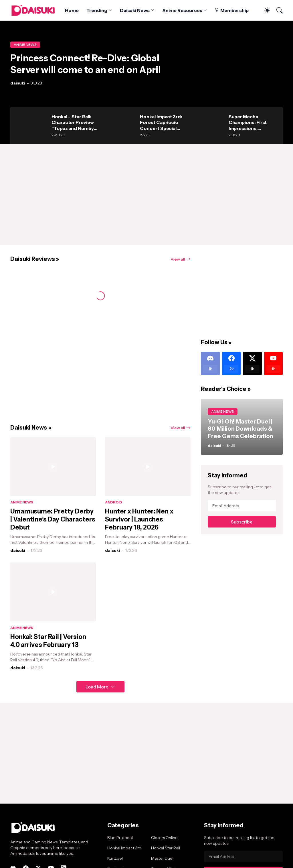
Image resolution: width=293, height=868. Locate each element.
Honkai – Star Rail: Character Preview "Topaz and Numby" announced (74, 122)
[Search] (277, 10)
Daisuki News (135, 10)
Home (72, 10)
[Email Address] (242, 506)
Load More (97, 687)
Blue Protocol (120, 838)
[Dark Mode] (264, 10)
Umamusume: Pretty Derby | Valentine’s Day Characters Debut (53, 519)
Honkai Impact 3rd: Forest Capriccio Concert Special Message (161, 122)
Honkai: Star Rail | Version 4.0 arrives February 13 (48, 641)
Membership (231, 10)
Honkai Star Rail (166, 848)
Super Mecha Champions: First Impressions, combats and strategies (248, 122)
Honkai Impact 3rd (124, 848)
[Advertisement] (146, 195)
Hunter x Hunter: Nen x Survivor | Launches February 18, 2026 (139, 519)
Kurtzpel (115, 858)
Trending (97, 10)
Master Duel (162, 858)
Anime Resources (182, 10)
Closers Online (164, 838)
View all (178, 259)
